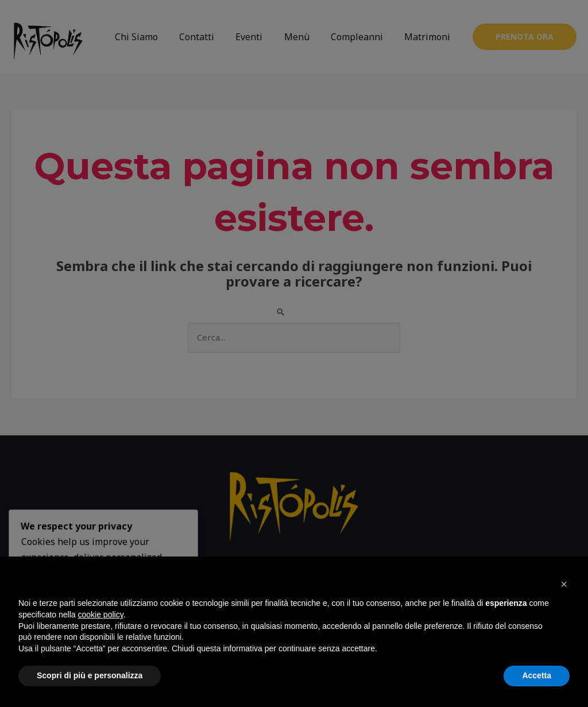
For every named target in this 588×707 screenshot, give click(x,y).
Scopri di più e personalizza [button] (90, 675)
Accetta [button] (537, 675)
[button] (564, 584)
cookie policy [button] (101, 615)
